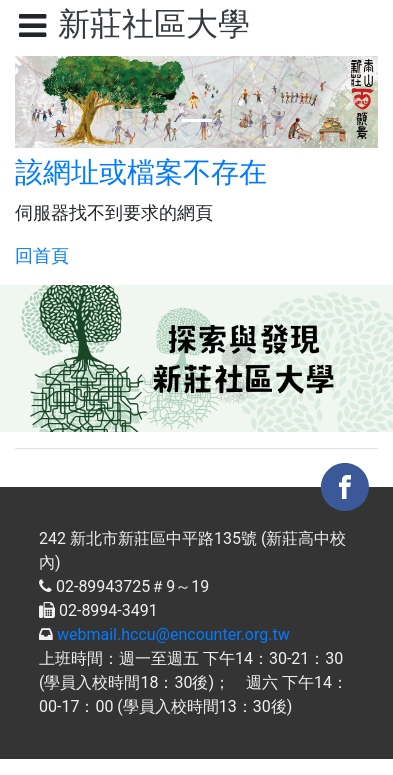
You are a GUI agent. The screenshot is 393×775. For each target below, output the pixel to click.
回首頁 (42, 255)
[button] (42, 101)
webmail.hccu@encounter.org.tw (173, 634)
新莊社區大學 (154, 24)
